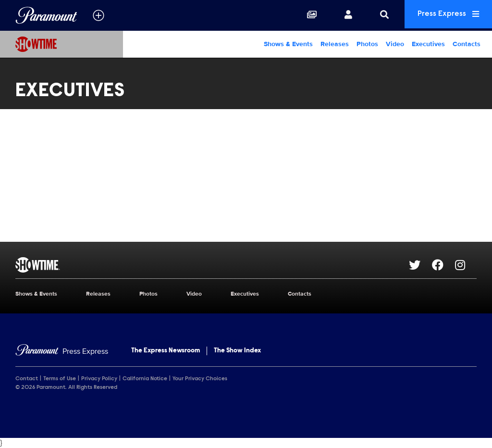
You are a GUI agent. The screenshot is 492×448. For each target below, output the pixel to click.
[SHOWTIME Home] (61, 44)
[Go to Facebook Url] (443, 265)
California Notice (145, 379)
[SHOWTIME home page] (212, 265)
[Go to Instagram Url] (466, 265)
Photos (367, 44)
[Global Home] (46, 15)
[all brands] (98, 15)
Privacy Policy (99, 379)
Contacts (467, 44)
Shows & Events (288, 44)
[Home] (62, 352)
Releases (335, 44)
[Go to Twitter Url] (420, 265)
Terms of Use (60, 379)
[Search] (376, 15)
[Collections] (303, 15)
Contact (27, 379)
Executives (428, 44)
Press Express (444, 15)
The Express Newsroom (166, 351)
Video (395, 44)
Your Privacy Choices (200, 379)
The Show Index (237, 351)
